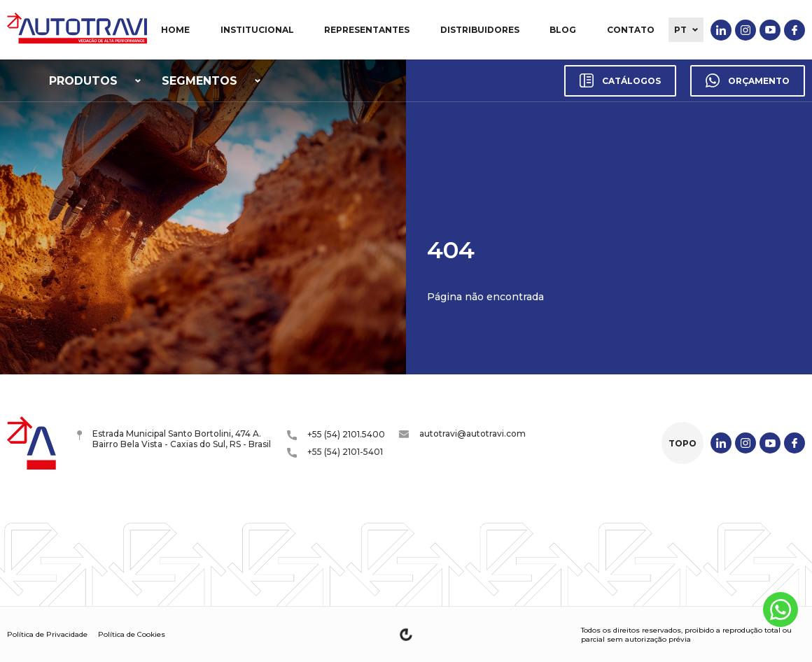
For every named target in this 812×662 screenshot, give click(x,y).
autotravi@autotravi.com (462, 434)
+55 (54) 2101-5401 (335, 452)
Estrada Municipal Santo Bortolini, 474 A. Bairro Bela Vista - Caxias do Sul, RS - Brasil (174, 439)
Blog (563, 30)
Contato (631, 30)
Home (175, 30)
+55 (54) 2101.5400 (336, 435)
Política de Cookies (132, 634)
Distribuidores (480, 30)
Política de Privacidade (47, 634)
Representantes (367, 30)
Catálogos (620, 80)
